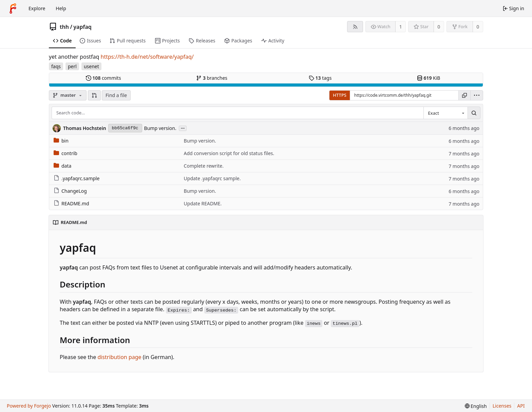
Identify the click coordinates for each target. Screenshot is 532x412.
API (521, 406)
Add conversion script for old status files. (229, 153)
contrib (65, 153)
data (62, 166)
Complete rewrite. (204, 166)
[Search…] (474, 113)
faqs (56, 66)
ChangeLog (70, 191)
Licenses (502, 406)
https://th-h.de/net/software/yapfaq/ (147, 57)
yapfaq (82, 27)
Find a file (116, 95)
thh (64, 27)
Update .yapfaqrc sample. (212, 178)
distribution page (119, 357)
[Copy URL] (464, 95)
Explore (37, 8)
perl (72, 66)
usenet (91, 66)
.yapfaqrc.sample (77, 178)
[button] (94, 95)
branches (212, 78)
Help (61, 8)
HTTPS (340, 95)
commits (103, 78)
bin (61, 141)
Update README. (203, 203)
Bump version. (160, 128)
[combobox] (445, 113)
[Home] (13, 8)
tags (320, 78)
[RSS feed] (355, 27)
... (183, 128)
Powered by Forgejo (29, 406)
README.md (71, 203)
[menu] (477, 95)
